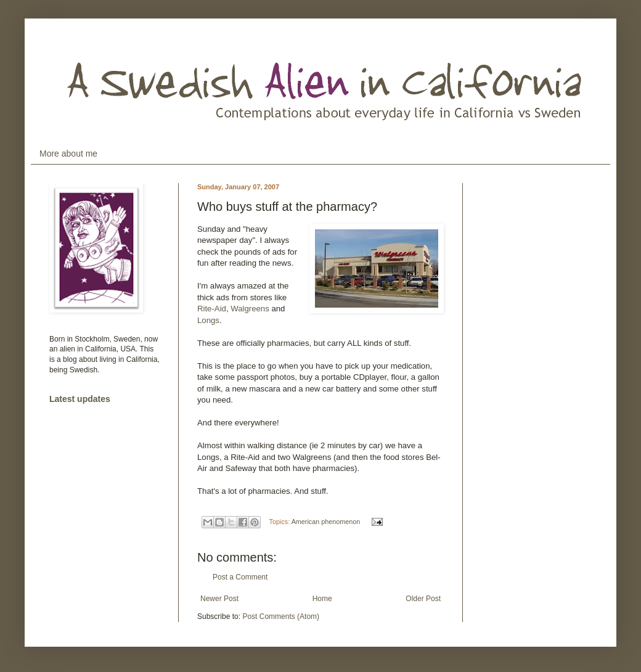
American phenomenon (326, 522)
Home (322, 599)
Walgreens (251, 309)
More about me (68, 154)
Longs (208, 320)
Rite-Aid (212, 309)
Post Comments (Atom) (281, 617)
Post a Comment (240, 577)
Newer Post (219, 599)
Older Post (423, 599)
